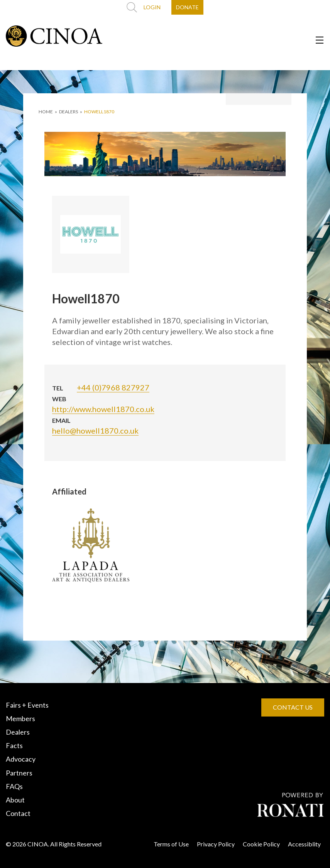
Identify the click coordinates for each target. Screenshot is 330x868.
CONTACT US (293, 707)
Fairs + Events (27, 705)
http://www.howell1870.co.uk (103, 409)
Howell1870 (99, 112)
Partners (19, 773)
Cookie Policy (261, 844)
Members (20, 718)
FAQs (14, 786)
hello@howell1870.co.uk (95, 431)
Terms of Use (171, 844)
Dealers (18, 732)
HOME (46, 112)
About (15, 800)
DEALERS (69, 112)
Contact (18, 813)
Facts (14, 745)
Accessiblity (304, 844)
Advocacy (21, 759)
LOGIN (152, 7)
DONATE (187, 7)
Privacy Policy (216, 844)
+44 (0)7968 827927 (113, 387)
